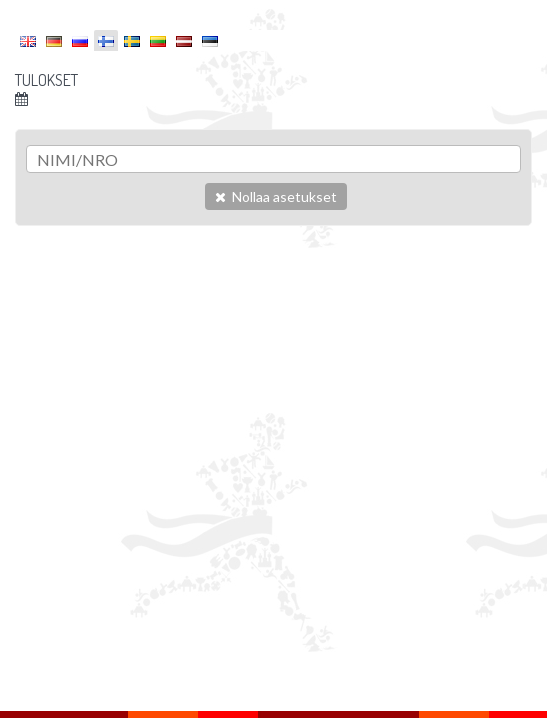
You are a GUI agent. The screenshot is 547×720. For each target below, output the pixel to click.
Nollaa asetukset (276, 196)
